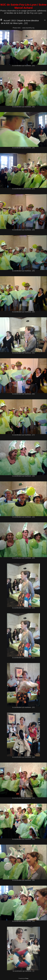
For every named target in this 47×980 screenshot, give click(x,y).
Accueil (7, 21)
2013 (13, 21)
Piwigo (27, 978)
